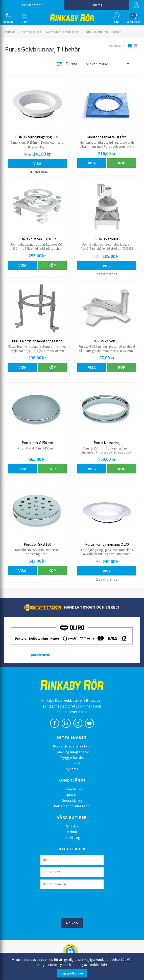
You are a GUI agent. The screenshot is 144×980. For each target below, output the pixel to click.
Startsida (10, 32)
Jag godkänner (72, 973)
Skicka (72, 923)
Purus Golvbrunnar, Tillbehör (102, 32)
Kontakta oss (72, 789)
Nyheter (72, 769)
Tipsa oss (72, 795)
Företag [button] (97, 5)
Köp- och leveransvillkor (72, 746)
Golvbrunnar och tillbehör (62, 32)
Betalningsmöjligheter (72, 752)
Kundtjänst (72, 763)
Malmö (72, 832)
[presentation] (79, 903)
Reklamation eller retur (72, 806)
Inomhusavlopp (31, 32)
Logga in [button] (136, 5)
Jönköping (72, 838)
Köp (122, 163)
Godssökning (72, 800)
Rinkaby (72, 826)
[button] (9, 18)
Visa (37, 163)
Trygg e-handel (72, 758)
